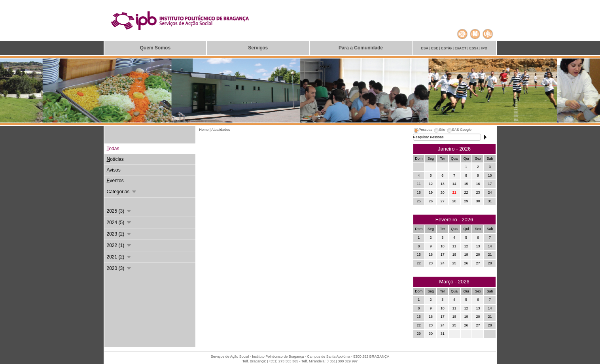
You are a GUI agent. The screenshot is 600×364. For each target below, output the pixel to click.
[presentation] (423, 131)
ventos (115, 181)
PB (484, 48)
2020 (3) (119, 268)
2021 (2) (119, 257)
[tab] (423, 131)
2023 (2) (119, 234)
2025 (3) (119, 211)
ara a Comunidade (361, 48)
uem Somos (155, 48)
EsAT (461, 48)
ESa (474, 48)
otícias (115, 159)
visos (114, 170)
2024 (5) (119, 223)
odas (113, 149)
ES (425, 48)
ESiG (447, 48)
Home (205, 130)
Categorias (122, 192)
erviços (258, 48)
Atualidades (221, 130)
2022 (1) (119, 245)
